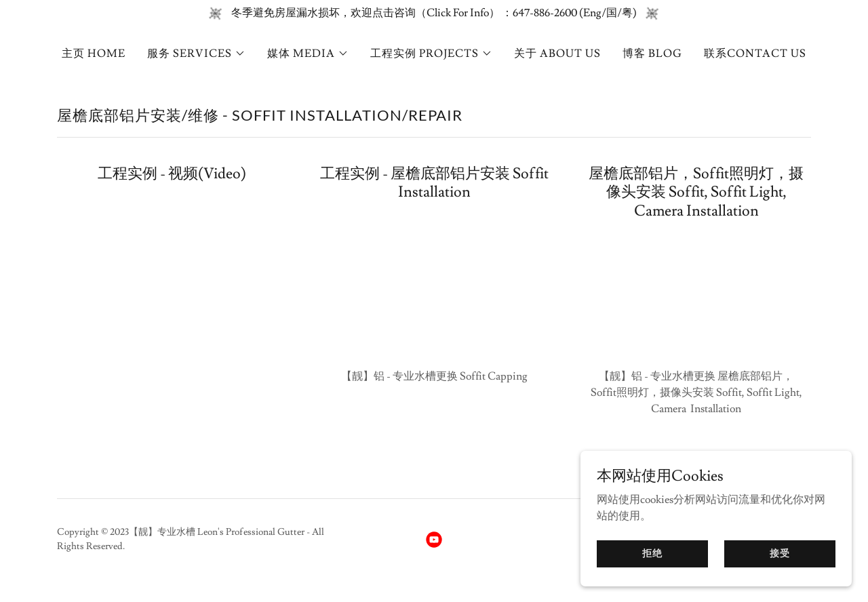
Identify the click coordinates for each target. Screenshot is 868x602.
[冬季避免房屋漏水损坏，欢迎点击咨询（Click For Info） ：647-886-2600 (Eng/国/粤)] (434, 13)
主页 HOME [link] (94, 54)
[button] (196, 54)
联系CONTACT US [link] (755, 54)
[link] (434, 540)
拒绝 (652, 553)
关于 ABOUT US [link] (557, 54)
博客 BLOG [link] (652, 54)
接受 (780, 553)
